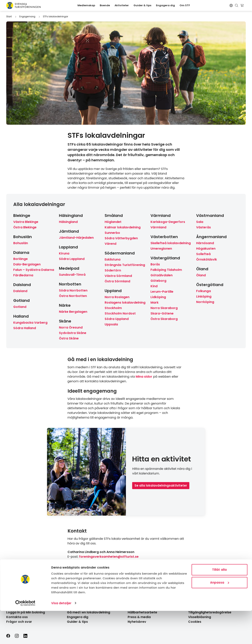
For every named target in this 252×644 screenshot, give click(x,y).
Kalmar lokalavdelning (123, 227)
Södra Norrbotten (73, 290)
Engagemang (27, 16)
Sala (200, 222)
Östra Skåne (69, 338)
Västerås (203, 227)
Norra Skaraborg (164, 308)
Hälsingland (68, 222)
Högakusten (206, 249)
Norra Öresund (71, 327)
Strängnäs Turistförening (125, 265)
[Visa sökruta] (237, 5)
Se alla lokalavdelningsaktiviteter (161, 485)
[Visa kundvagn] (243, 5)
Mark (154, 303)
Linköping (204, 296)
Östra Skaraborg (164, 319)
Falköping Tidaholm (166, 270)
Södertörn (113, 270)
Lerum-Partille (162, 292)
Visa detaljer (61, 636)
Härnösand (205, 243)
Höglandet (113, 222)
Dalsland (20, 291)
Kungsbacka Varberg (30, 323)
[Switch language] (231, 5)
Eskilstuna (113, 259)
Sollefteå (203, 254)
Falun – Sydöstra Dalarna (34, 270)
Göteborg (158, 281)
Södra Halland (25, 328)
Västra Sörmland (118, 276)
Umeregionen (161, 249)
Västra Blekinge (26, 222)
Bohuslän (21, 243)
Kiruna (64, 253)
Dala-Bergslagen (27, 264)
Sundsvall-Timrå (72, 275)
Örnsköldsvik (207, 259)
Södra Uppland (117, 319)
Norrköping (205, 302)
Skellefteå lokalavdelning (171, 243)
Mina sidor (144, 377)
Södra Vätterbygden (121, 238)
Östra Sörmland (117, 281)
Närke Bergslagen (73, 312)
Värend (110, 244)
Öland (201, 275)
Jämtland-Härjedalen (76, 238)
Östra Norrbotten (73, 296)
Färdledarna (23, 275)
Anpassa (219, 616)
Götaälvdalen (162, 275)
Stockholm (113, 308)
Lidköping (158, 297)
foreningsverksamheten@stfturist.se (109, 557)
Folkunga (203, 291)
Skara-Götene (162, 313)
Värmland (158, 227)
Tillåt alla (219, 603)
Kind (154, 286)
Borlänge (20, 259)
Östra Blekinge (25, 227)
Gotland (20, 307)
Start (9, 16)
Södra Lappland (72, 259)
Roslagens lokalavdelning (125, 303)
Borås (155, 264)
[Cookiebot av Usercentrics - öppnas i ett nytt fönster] (25, 636)
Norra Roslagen (117, 297)
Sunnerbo (112, 233)
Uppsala (111, 324)
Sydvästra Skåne (73, 333)
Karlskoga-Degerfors (168, 222)
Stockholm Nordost (120, 313)
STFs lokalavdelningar (56, 16)
